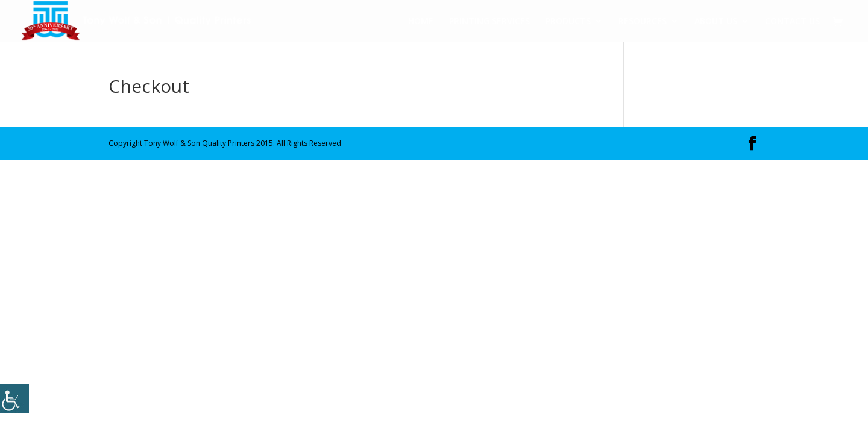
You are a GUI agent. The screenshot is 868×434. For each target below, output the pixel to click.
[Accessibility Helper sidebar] (14, 398)
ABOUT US (716, 22)
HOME (421, 22)
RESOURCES (643, 22)
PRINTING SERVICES (489, 22)
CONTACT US (792, 22)
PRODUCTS (568, 22)
